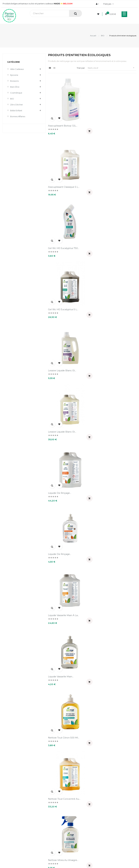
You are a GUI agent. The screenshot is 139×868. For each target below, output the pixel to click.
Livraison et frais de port (83, 775)
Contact (75, 790)
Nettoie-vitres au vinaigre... (63, 482)
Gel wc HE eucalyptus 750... (64, 184)
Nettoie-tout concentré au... (110, 422)
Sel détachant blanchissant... (64, 720)
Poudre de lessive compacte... (111, 601)
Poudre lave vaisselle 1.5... (108, 660)
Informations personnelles (14, 812)
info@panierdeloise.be (12, 774)
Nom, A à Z (112, 68)
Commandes (8, 817)
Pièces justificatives (11, 832)
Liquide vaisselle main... (106, 362)
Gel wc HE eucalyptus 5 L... (109, 184)
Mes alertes (7, 837)
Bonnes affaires (18, 116)
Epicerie (14, 75)
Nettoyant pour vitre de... (108, 482)
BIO (12, 99)
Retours (75, 780)
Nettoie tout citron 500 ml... (64, 422)
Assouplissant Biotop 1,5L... (63, 124)
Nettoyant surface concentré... (65, 541)
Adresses (6, 827)
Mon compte (11, 805)
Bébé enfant (16, 110)
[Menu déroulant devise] (108, 4)
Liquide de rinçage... (60, 303)
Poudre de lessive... (59, 660)
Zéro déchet (16, 105)
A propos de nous (80, 765)
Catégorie (14, 62)
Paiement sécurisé (80, 770)
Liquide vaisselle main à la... (64, 362)
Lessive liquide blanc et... (62, 243)
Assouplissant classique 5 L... (109, 124)
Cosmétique (16, 93)
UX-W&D (39, 847)
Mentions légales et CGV (83, 785)
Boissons (14, 81)
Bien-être (15, 87)
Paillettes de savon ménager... (111, 541)
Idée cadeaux (17, 69)
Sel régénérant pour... (106, 720)
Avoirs (4, 822)
